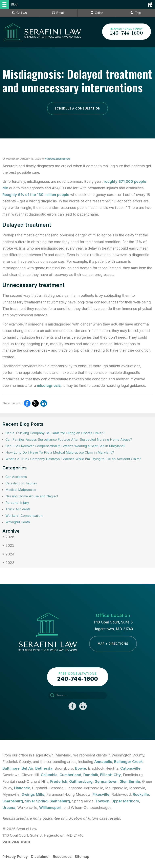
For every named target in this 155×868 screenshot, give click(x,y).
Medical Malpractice (58, 159)
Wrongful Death (18, 522)
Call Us (19, 13)
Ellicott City (110, 775)
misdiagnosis (49, 386)
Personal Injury (17, 503)
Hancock (22, 788)
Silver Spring (36, 801)
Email (58, 13)
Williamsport (50, 808)
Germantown (106, 781)
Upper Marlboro (125, 801)
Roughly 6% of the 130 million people (36, 195)
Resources (62, 857)
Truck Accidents (18, 509)
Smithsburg (60, 801)
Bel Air (27, 768)
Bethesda (44, 768)
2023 (8, 563)
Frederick (59, 781)
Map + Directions (113, 644)
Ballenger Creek (128, 762)
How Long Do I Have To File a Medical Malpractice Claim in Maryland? (60, 452)
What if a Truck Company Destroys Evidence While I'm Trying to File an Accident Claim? (73, 459)
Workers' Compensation (24, 516)
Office (97, 13)
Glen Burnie (130, 781)
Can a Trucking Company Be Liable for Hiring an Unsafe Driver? (55, 433)
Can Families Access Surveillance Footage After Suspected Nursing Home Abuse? (69, 439)
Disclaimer (40, 857)
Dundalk (91, 775)
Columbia (49, 775)
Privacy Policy (15, 857)
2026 (8, 537)
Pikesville (101, 794)
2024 (8, 554)
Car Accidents (16, 477)
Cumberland (70, 775)
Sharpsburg (13, 801)
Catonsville (130, 768)
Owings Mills (33, 794)
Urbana (9, 808)
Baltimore (11, 768)
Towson (102, 801)
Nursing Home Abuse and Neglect (32, 496)
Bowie (81, 768)
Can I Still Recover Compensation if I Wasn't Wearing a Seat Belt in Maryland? (65, 446)
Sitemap (82, 857)
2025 (8, 545)
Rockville (141, 794)
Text (138, 13)
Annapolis (103, 762)
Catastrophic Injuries (21, 483)
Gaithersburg (81, 781)
